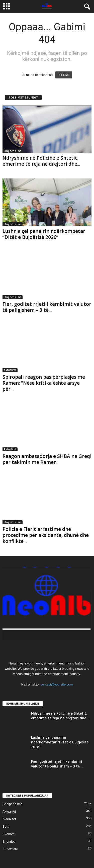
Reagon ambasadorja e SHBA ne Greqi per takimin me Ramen (47, 459)
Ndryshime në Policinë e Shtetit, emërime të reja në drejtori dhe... (41, 161)
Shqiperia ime (13, 151)
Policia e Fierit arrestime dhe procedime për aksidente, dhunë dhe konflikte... (46, 535)
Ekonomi (9, 834)
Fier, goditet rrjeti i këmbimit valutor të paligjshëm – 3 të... (47, 307)
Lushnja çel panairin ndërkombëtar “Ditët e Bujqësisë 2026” (44, 234)
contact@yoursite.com (57, 684)
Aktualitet (10, 370)
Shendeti (9, 842)
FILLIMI (64, 75)
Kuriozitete (10, 849)
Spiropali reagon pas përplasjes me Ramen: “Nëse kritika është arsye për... (44, 383)
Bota (6, 827)
